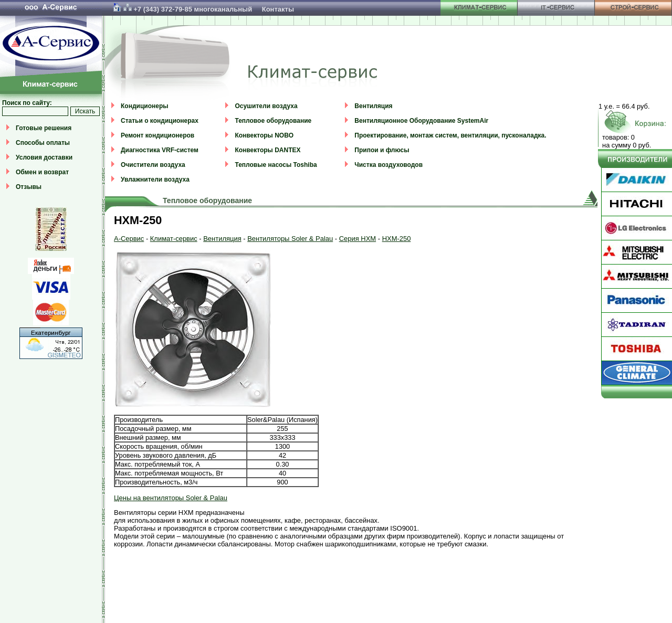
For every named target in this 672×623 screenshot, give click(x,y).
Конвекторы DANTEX (267, 150)
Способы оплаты (43, 143)
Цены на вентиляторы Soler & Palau (171, 498)
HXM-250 (397, 239)
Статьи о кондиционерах (160, 121)
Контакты (278, 9)
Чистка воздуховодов (388, 165)
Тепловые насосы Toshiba (276, 165)
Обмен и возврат (42, 172)
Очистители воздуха (153, 165)
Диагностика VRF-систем (160, 150)
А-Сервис (129, 239)
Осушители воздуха (266, 106)
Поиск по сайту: (27, 103)
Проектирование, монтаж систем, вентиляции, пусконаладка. (450, 135)
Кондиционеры (144, 106)
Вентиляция (373, 106)
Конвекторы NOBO (264, 135)
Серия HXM (358, 239)
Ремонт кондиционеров (157, 135)
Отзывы (29, 187)
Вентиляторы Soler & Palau (290, 239)
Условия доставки (44, 157)
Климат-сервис (174, 239)
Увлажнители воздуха (155, 179)
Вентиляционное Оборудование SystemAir (421, 121)
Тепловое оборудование (273, 121)
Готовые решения (44, 128)
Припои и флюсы (382, 150)
